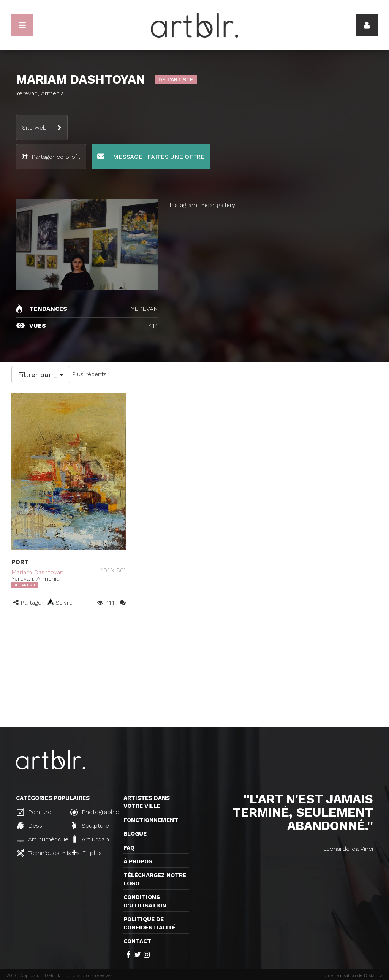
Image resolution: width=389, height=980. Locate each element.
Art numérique (40, 839)
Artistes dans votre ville (147, 802)
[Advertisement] (194, 670)
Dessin (32, 825)
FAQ (129, 848)
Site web (34, 127)
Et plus (87, 853)
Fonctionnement (151, 820)
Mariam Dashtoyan (37, 572)
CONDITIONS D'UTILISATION (145, 901)
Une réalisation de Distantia (353, 975)
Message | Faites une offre (151, 156)
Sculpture (91, 825)
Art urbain (90, 839)
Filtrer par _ (41, 374)
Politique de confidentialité (149, 923)
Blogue (135, 834)
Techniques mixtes (40, 853)
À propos (138, 861)
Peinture (34, 812)
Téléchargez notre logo (155, 879)
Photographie (94, 812)
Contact (137, 941)
